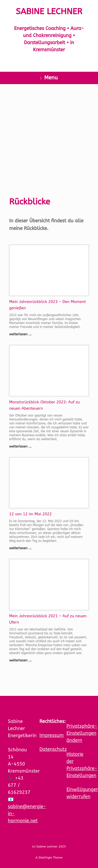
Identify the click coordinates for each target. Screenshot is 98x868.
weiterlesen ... (22, 334)
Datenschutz (53, 749)
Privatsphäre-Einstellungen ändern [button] (82, 733)
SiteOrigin (45, 857)
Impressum (52, 735)
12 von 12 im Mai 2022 (30, 514)
